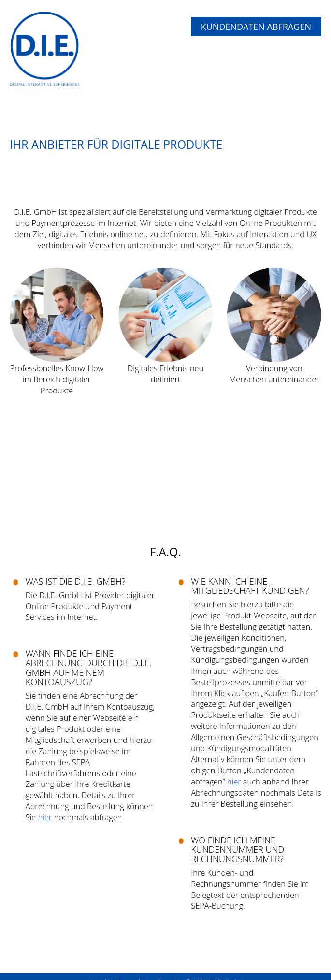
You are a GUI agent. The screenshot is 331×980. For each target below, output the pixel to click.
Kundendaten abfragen (256, 27)
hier (45, 817)
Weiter (286, 507)
